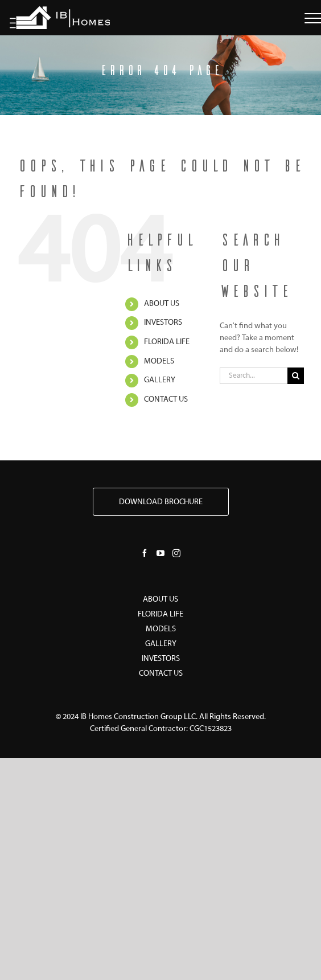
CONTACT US (166, 400)
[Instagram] (176, 553)
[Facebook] (145, 553)
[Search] (296, 376)
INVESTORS (163, 323)
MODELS (159, 362)
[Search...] (254, 376)
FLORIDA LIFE (167, 342)
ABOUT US (162, 304)
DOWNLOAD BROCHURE (161, 502)
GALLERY (160, 380)
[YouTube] (160, 553)
